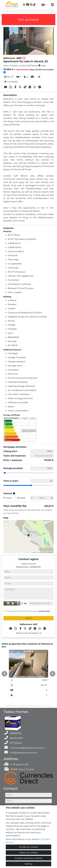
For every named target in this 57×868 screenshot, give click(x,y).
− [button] (6, 526)
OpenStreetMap (42, 552)
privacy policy (44, 611)
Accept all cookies (28, 847)
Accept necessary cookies (28, 858)
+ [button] (6, 523)
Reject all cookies (28, 853)
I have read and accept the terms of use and (28, 611)
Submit (28, 618)
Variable (21, 498)
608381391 (35, 567)
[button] (4, 674)
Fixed (8, 498)
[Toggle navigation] (52, 5)
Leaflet (34, 552)
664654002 (22, 567)
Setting (29, 864)
